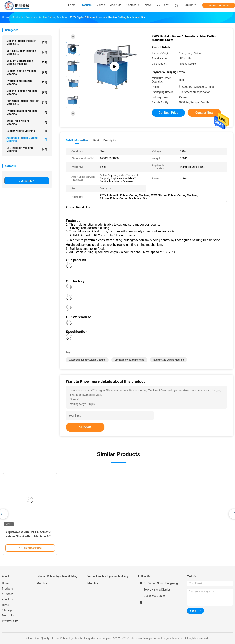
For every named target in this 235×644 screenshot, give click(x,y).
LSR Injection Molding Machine (27, 149)
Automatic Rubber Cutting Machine (27, 139)
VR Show (7, 594)
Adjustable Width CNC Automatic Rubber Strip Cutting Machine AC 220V (28, 536)
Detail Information (77, 140)
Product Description (105, 140)
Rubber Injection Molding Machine (27, 72)
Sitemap (7, 610)
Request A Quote (219, 5)
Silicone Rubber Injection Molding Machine (57, 580)
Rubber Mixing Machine (27, 131)
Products (7, 589)
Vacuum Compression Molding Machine (27, 62)
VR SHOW (163, 5)
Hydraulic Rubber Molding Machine (27, 112)
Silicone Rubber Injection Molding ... (27, 42)
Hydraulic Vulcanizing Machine (27, 82)
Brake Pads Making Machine (27, 122)
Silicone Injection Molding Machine (27, 92)
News (5, 605)
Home (6, 583)
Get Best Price (168, 113)
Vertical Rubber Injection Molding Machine (108, 580)
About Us (7, 599)
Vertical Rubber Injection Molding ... (27, 52)
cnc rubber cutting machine (129, 360)
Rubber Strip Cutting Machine (169, 360)
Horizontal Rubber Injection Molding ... (27, 102)
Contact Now (27, 181)
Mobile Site (9, 616)
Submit (85, 427)
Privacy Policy (10, 621)
